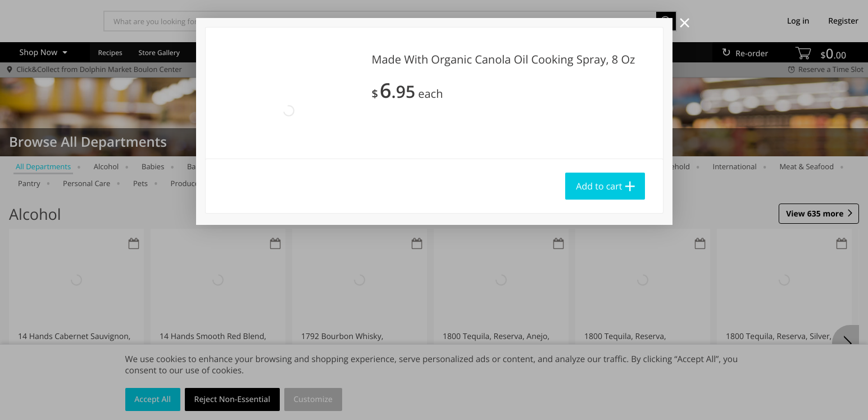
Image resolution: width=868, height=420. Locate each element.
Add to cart (599, 186)
